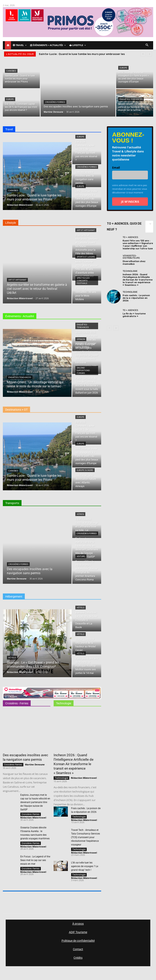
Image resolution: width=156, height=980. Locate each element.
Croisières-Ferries (55, 102)
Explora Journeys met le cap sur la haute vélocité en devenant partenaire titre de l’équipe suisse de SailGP (35, 802)
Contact (78, 949)
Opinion (81, 339)
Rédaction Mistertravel (33, 818)
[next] (149, 54)
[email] (130, 175)
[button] (147, 45)
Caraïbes (11, 71)
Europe (10, 99)
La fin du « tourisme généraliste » (134, 315)
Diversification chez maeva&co (134, 263)
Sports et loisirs (86, 257)
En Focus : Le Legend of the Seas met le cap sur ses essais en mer (35, 860)
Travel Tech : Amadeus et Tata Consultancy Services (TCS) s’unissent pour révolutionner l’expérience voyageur (86, 837)
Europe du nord (85, 470)
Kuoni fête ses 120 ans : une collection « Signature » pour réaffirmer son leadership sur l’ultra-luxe (138, 245)
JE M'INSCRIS (130, 202)
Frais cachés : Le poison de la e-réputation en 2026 (136, 298)
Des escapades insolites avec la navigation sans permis (25, 757)
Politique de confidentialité (78, 941)
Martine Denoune (35, 764)
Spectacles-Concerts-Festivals (83, 281)
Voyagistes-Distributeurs (131, 257)
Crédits (78, 958)
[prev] (143, 54)
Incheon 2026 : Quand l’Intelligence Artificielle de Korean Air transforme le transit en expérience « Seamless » (74, 764)
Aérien (80, 514)
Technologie (61, 778)
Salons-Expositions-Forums (83, 370)
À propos (78, 924)
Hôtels (12, 658)
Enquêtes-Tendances (131, 99)
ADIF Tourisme (78, 932)
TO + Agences (130, 237)
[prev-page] (109, 328)
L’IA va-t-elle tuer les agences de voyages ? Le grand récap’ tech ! (85, 866)
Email (116, 168)
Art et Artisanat (17, 280)
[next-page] (116, 328)
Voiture (81, 556)
